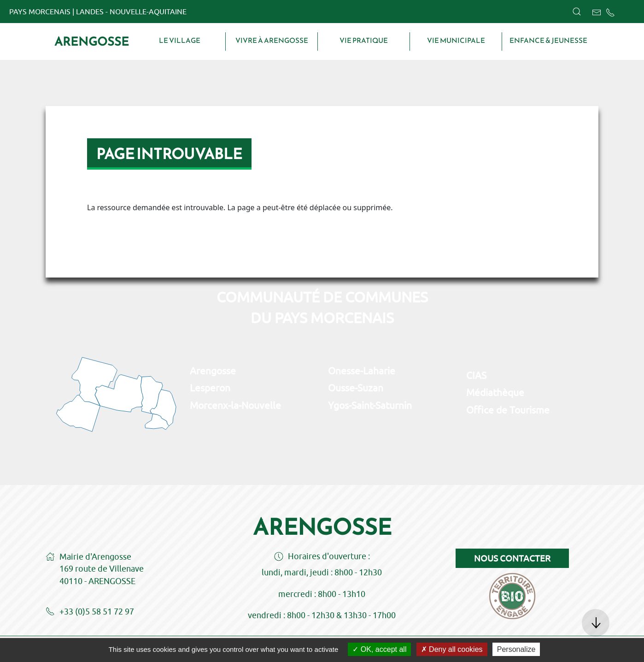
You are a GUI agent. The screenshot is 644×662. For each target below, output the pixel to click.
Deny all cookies (452, 649)
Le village (180, 41)
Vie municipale (456, 41)
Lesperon (210, 388)
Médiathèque (495, 392)
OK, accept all (379, 649)
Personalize (516, 649)
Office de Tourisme (508, 410)
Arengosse (92, 41)
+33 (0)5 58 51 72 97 (90, 612)
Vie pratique (364, 41)
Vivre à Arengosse (272, 41)
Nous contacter (512, 558)
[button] (577, 12)
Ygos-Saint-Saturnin (370, 405)
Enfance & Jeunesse (548, 41)
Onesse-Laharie (362, 371)
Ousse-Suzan (356, 388)
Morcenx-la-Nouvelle (235, 405)
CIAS (476, 375)
